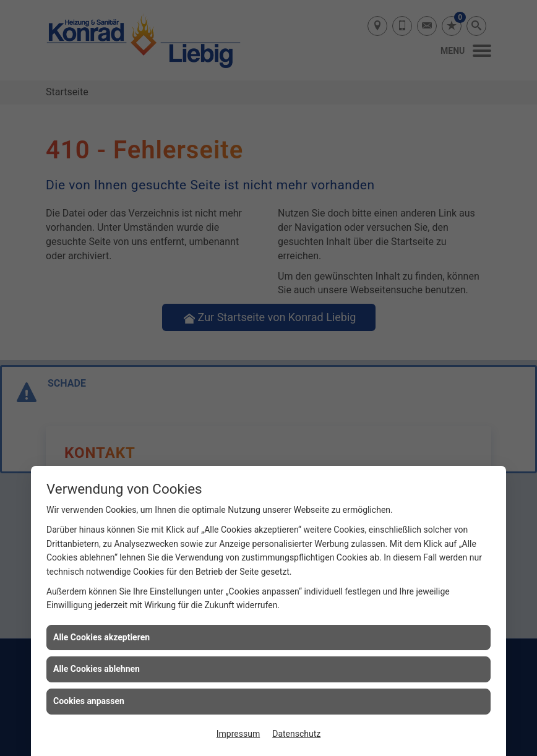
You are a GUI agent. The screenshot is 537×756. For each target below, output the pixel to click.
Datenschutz (296, 734)
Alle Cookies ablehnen (97, 669)
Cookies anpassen (89, 701)
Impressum (238, 734)
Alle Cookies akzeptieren (101, 637)
